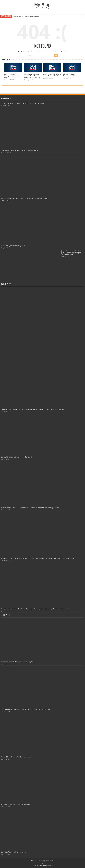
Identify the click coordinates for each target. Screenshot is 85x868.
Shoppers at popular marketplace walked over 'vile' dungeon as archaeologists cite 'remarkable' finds (36, 609)
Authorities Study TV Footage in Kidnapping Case (26, 16)
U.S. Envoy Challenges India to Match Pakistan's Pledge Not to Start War (32, 76)
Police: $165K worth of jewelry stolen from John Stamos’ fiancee (23, 103)
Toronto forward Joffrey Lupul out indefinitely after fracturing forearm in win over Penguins (32, 409)
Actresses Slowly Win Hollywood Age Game (70, 75)
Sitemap (51, 861)
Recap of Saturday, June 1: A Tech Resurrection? (52, 75)
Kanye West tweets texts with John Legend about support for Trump (24, 198)
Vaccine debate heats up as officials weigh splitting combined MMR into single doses (30, 508)
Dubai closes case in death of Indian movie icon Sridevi (19, 151)
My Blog (43, 5)
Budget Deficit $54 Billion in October (13, 852)
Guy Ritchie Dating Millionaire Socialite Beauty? (17, 457)
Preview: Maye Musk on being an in (13, 246)
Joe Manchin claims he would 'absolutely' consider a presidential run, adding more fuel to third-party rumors (38, 558)
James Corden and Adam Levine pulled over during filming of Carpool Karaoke (72, 253)
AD (39, 861)
